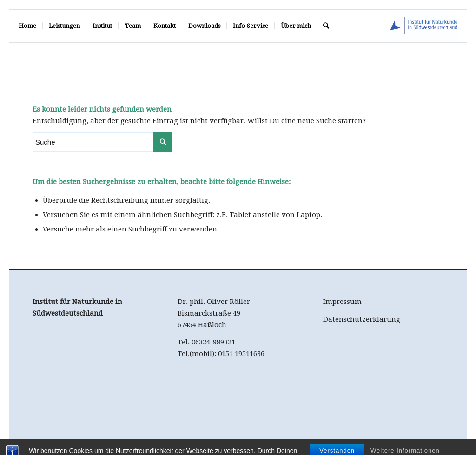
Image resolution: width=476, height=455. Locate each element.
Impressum (342, 302)
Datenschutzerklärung (362, 319)
